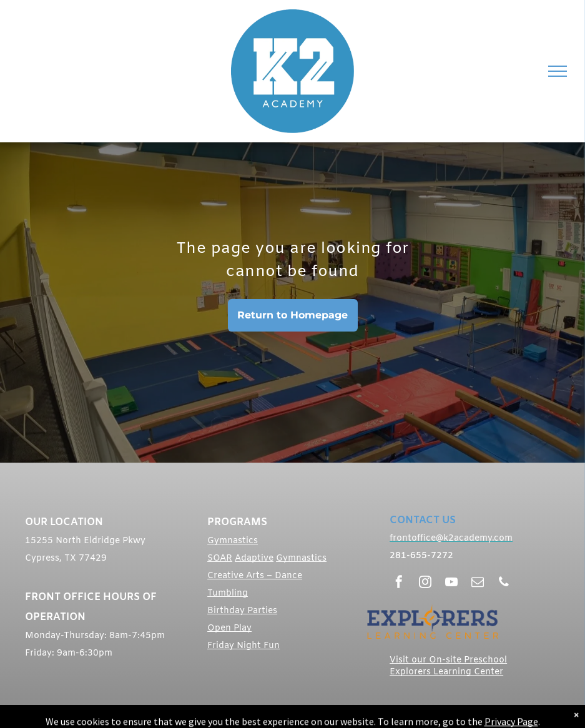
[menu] (558, 71)
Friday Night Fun (243, 646)
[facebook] (399, 583)
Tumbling (228, 593)
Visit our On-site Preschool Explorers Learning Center (448, 666)
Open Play (229, 628)
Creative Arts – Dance (255, 576)
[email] (478, 583)
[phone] (504, 583)
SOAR (220, 558)
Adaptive (254, 558)
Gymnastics (233, 541)
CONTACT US (423, 520)
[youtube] (451, 583)
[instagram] (425, 583)
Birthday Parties (242, 611)
